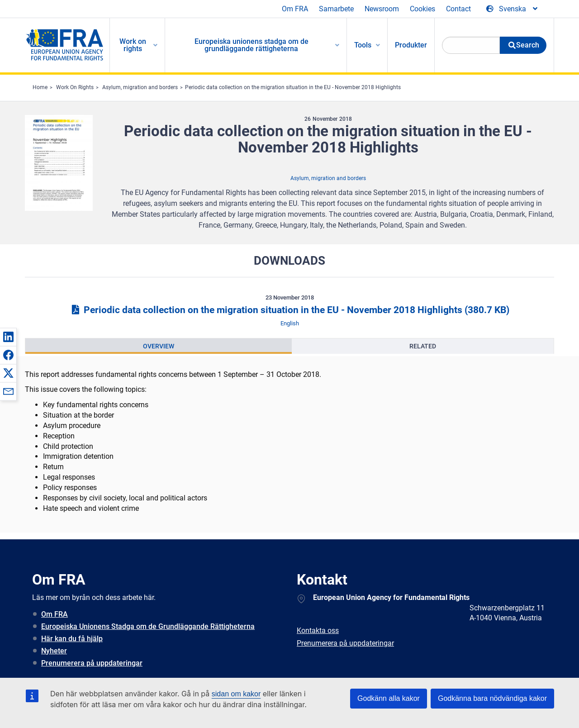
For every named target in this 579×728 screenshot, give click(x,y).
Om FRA (295, 9)
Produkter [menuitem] (411, 45)
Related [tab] (423, 346)
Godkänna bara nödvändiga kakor (492, 698)
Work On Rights (75, 87)
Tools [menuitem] (363, 45)
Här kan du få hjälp (72, 639)
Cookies (422, 9)
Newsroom (382, 9)
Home (40, 87)
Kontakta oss (318, 630)
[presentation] (159, 346)
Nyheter (54, 651)
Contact (458, 9)
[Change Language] (513, 9)
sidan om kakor (236, 694)
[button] (8, 337)
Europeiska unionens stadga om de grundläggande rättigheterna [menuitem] (252, 45)
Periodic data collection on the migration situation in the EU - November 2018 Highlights (293, 87)
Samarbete (336, 9)
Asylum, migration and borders (140, 87)
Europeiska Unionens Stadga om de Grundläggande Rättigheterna (148, 626)
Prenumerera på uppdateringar (92, 663)
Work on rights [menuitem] (133, 45)
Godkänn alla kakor (389, 698)
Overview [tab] (159, 346)
